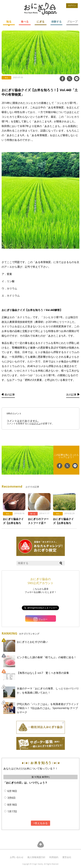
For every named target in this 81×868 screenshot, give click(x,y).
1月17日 (12, 811)
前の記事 (10, 395)
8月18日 (12, 805)
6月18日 (12, 791)
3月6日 (11, 798)
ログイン (72, 5)
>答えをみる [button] (40, 823)
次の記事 (71, 395)
